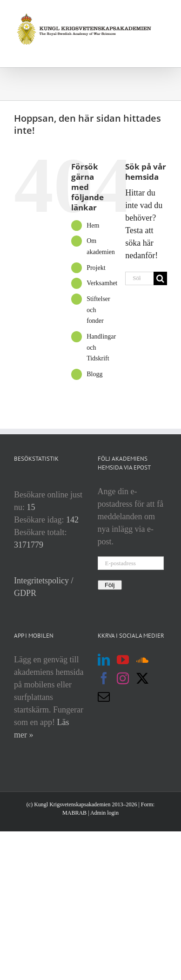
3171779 (29, 545)
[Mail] (104, 697)
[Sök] (160, 278)
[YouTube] (123, 660)
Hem (93, 225)
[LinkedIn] (104, 660)
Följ (110, 585)
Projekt (96, 268)
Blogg (94, 374)
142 (72, 520)
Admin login (104, 813)
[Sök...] (139, 278)
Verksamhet (102, 283)
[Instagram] (123, 678)
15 (31, 507)
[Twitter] (142, 678)
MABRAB (74, 813)
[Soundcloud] (142, 660)
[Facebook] (104, 678)
